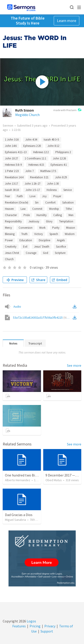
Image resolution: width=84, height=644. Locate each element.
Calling (58, 215)
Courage (31, 253)
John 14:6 (11, 146)
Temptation (66, 221)
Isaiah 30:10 (12, 190)
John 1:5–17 (33, 190)
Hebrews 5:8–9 (13, 165)
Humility (42, 215)
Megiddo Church (27, 115)
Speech (54, 234)
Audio (17, 306)
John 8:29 (61, 177)
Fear (8, 196)
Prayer (57, 196)
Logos (31, 621)
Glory (49, 221)
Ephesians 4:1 (59, 165)
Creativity (11, 247)
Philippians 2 (63, 152)
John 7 (29, 171)
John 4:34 (31, 140)
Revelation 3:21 (39, 177)
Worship (54, 209)
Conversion (26, 228)
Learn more (67, 21)
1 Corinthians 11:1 (35, 158)
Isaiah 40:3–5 (51, 140)
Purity (56, 228)
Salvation (68, 202)
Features (19, 626)
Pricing (35, 626)
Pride (27, 215)
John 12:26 (59, 158)
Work (42, 228)
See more (74, 365)
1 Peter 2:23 (12, 171)
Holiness (52, 190)
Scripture (60, 253)
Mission (71, 228)
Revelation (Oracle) (17, 202)
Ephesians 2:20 (32, 146)
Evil (25, 247)
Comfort (50, 202)
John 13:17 (11, 184)
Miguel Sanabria (15, 520)
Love (32, 196)
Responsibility (13, 221)
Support (47, 631)
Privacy (50, 626)
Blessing (10, 234)
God (46, 253)
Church (9, 259)
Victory (39, 234)
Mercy (8, 228)
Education (26, 240)
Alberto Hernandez (18, 480)
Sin (37, 202)
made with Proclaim (67, 110)
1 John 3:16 (12, 140)
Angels (61, 240)
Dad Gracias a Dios (19, 515)
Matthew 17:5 (48, 171)
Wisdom (70, 234)
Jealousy (34, 221)
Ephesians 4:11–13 (16, 152)
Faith (20, 196)
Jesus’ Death (42, 247)
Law (23, 209)
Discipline (44, 240)
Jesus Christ (12, 253)
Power (9, 240)
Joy (44, 196)
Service (68, 190)
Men (71, 215)
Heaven (9, 209)
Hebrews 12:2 (41, 152)
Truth (24, 234)
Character (11, 215)
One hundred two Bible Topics (28, 475)
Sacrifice (61, 247)
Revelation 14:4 (14, 177)
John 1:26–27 (32, 184)
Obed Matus (54, 480)
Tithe (69, 209)
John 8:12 (53, 146)
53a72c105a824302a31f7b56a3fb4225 (42, 318)
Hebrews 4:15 (36, 165)
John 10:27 (11, 158)
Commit (37, 209)
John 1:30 (53, 184)
